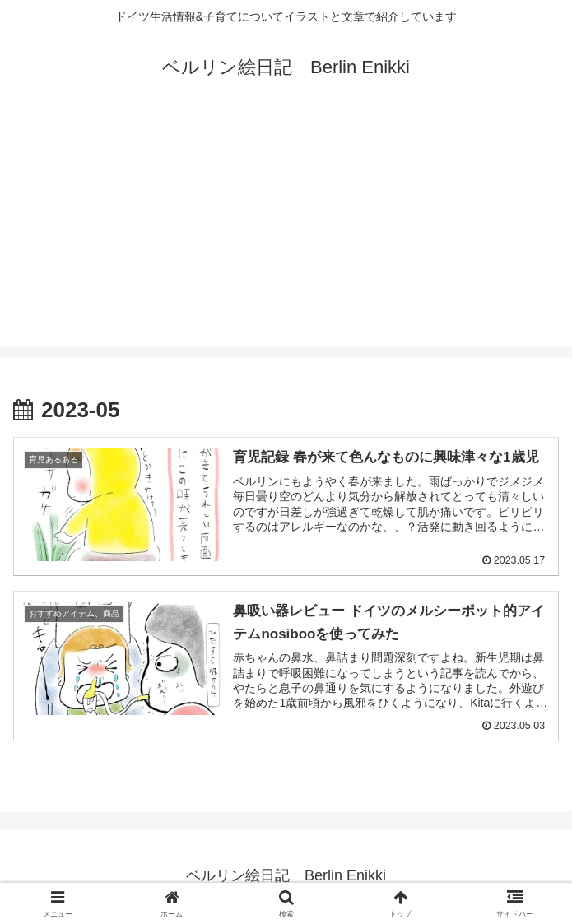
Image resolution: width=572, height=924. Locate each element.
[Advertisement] (286, 232)
